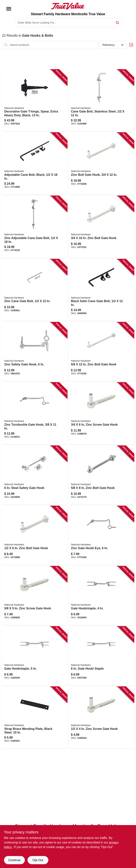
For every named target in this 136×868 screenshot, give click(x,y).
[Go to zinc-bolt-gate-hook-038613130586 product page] (101, 352)
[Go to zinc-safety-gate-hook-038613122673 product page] (35, 352)
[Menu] (9, 9)
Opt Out (38, 860)
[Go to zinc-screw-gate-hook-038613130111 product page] (101, 718)
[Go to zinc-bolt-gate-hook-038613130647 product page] (101, 227)
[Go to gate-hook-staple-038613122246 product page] (101, 656)
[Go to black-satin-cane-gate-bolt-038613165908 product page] (101, 290)
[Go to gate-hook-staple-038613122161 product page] (101, 596)
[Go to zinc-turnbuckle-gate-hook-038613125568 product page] (35, 413)
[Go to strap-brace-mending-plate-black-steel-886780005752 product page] (35, 718)
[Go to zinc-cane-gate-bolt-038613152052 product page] (35, 290)
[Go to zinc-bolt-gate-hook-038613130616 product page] (101, 475)
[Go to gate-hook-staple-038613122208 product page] (35, 656)
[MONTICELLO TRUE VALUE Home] (68, 6)
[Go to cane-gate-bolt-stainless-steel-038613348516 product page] (101, 101)
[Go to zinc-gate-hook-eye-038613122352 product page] (101, 535)
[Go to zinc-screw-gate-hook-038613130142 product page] (35, 596)
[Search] (118, 22)
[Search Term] (68, 23)
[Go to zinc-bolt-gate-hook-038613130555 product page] (35, 535)
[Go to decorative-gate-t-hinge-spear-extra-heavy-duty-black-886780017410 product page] (35, 101)
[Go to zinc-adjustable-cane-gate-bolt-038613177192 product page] (35, 227)
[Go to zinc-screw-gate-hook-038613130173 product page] (101, 413)
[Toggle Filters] (131, 45)
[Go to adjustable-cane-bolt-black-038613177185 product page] (35, 164)
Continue (14, 860)
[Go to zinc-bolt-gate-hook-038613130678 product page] (101, 164)
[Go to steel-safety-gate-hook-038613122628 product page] (35, 475)
